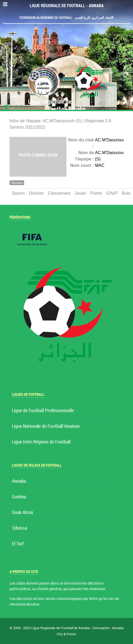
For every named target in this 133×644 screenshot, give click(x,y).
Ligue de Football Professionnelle (43, 411)
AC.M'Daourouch (111, 140)
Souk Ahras (23, 513)
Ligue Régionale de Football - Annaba (67, 6)
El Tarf (18, 544)
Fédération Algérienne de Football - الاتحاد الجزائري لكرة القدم (66, 18)
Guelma (19, 497)
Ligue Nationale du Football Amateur (46, 426)
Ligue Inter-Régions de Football (41, 442)
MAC (100, 165)
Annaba (19, 481)
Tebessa (19, 528)
